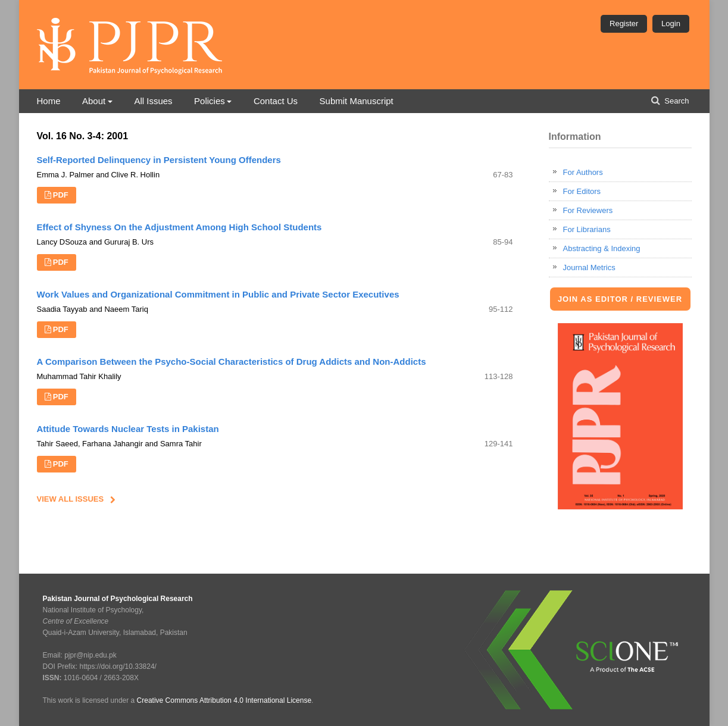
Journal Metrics (589, 267)
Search (676, 101)
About (94, 101)
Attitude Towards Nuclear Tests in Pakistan (128, 429)
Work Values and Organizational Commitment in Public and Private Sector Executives (218, 294)
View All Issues (71, 499)
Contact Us (276, 101)
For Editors (582, 191)
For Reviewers (588, 210)
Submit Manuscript (357, 101)
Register (624, 24)
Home (49, 101)
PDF (61, 195)
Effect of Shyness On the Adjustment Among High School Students (179, 227)
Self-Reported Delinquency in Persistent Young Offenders (159, 160)
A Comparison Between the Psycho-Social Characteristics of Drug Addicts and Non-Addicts (232, 362)
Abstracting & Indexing (602, 248)
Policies (210, 101)
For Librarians (587, 229)
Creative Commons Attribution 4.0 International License (224, 700)
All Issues (153, 101)
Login (671, 24)
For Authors (583, 172)
